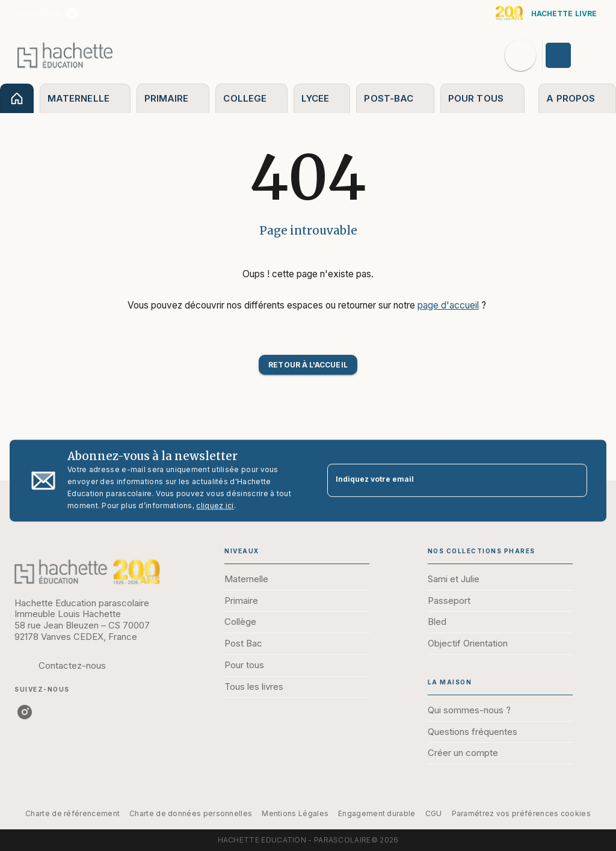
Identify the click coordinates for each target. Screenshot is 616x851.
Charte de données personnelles (191, 813)
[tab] (17, 98)
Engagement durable (377, 813)
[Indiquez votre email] (442, 480)
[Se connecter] (572, 55)
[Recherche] (520, 55)
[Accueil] (65, 55)
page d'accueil (448, 305)
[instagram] (72, 13)
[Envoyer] (573, 481)
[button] (308, 365)
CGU (434, 813)
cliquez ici (215, 505)
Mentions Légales (295, 813)
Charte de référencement (72, 813)
